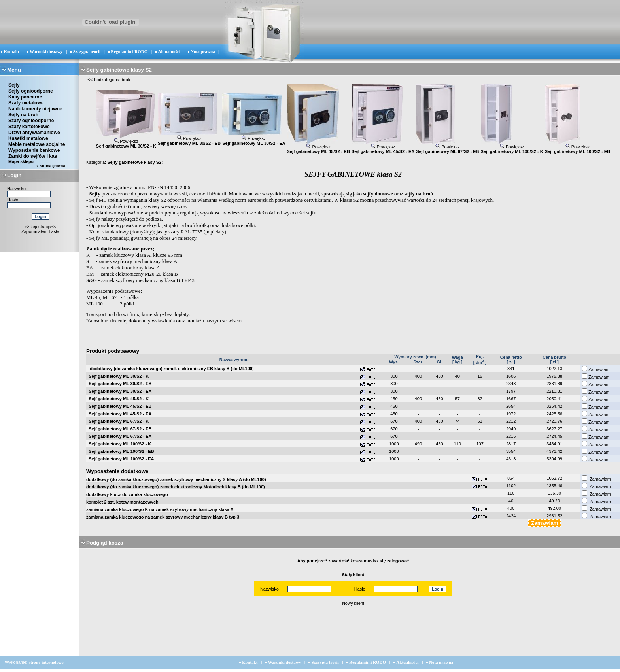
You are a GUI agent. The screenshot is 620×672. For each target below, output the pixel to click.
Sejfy (14, 85)
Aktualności (169, 51)
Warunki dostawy (46, 51)
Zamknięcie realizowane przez (119, 249)
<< (90, 80)
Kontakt (11, 51)
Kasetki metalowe (28, 138)
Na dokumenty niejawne (35, 109)
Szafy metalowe (26, 103)
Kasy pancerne (25, 97)
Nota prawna (203, 51)
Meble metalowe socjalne (37, 144)
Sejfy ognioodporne (31, 91)
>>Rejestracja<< (41, 227)
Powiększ (126, 141)
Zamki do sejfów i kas (33, 156)
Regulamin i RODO (129, 51)
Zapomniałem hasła (40, 231)
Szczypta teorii (87, 51)
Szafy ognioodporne (31, 121)
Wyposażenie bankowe (34, 150)
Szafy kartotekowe (29, 127)
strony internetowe (46, 662)
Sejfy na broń (23, 115)
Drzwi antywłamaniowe (34, 133)
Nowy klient (353, 603)
